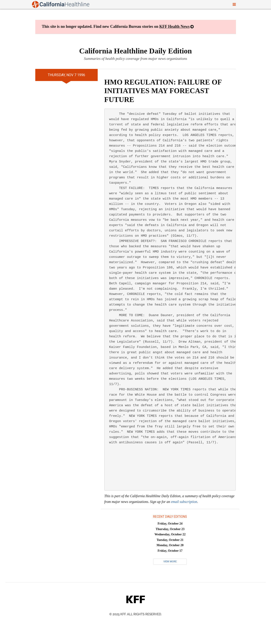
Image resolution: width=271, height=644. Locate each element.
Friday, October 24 (170, 524)
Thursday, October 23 (170, 529)
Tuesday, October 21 (170, 540)
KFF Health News (174, 26)
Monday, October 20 (170, 545)
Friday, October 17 (170, 551)
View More (170, 562)
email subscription (184, 502)
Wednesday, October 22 (170, 534)
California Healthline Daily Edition (135, 51)
